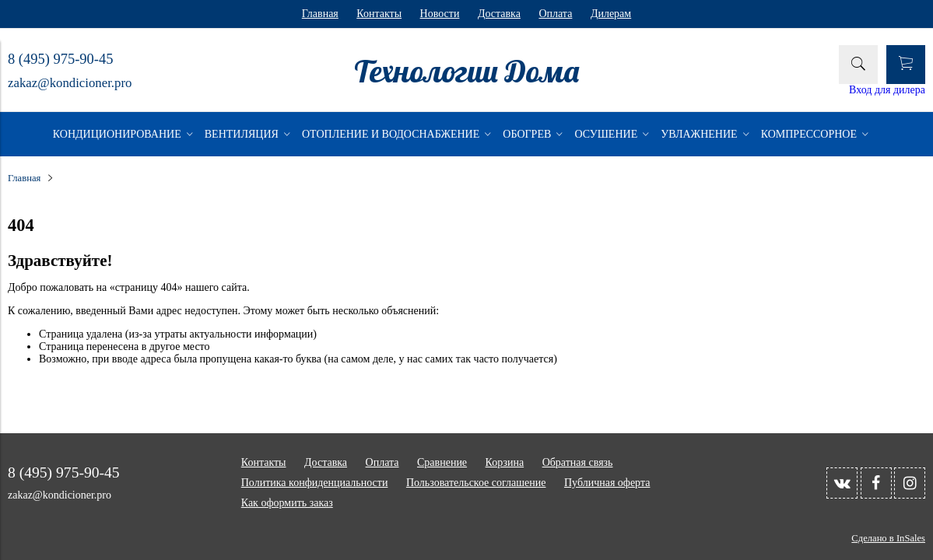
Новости (440, 14)
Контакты (379, 14)
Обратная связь (578, 462)
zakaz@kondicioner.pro (70, 83)
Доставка (499, 14)
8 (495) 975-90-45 (60, 59)
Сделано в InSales (888, 538)
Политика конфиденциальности (315, 483)
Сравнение (442, 462)
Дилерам (611, 14)
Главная (320, 14)
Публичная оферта (607, 483)
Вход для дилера (887, 90)
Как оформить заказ (287, 503)
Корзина (505, 462)
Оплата (555, 14)
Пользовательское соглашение (476, 483)
